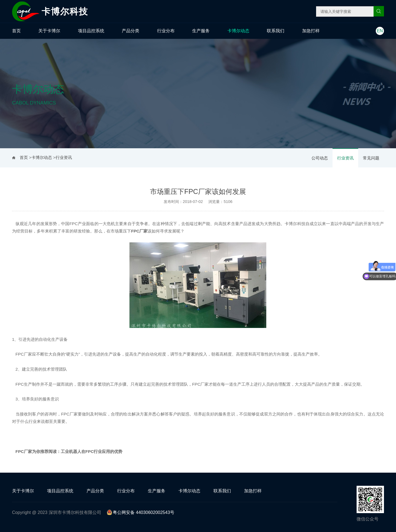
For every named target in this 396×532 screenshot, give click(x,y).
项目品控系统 (91, 31)
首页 (16, 31)
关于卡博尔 (49, 31)
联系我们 (276, 31)
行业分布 (166, 31)
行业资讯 (345, 158)
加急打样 (311, 31)
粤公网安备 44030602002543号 (141, 512)
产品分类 (131, 31)
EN (380, 31)
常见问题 (371, 158)
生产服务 (201, 31)
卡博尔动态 (238, 31)
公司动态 (320, 158)
